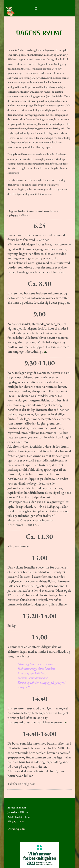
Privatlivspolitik (17, 829)
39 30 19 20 (18, 821)
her (44, 351)
